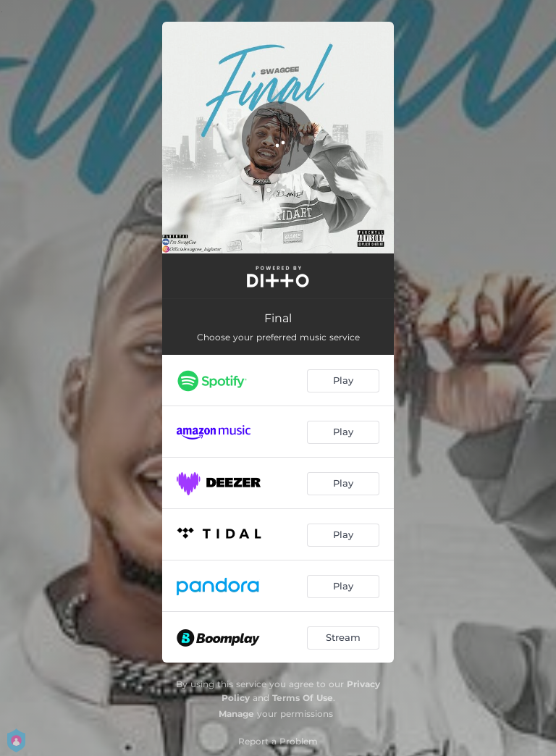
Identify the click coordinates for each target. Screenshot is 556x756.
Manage (236, 714)
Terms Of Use (303, 698)
